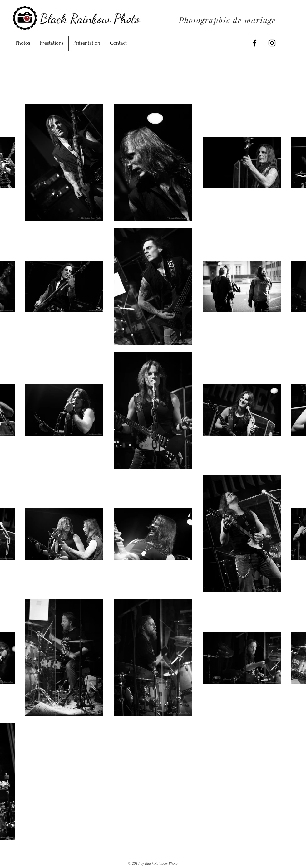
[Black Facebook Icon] (254, 43)
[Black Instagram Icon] (272, 43)
